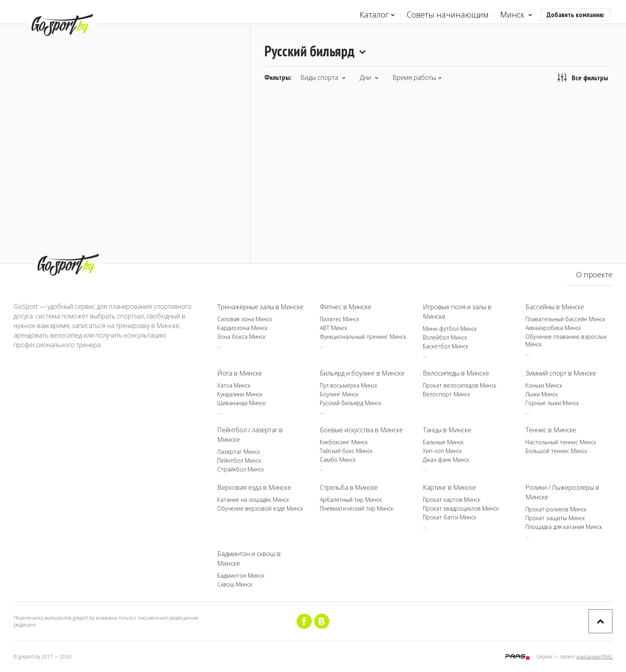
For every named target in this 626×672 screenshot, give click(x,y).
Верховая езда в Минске (254, 487)
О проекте (594, 274)
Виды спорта (323, 78)
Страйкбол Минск (241, 469)
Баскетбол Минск (446, 346)
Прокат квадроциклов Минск (461, 508)
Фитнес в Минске (346, 307)
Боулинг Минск (339, 394)
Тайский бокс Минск (346, 451)
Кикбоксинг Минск (344, 442)
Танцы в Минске (447, 430)
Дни (369, 78)
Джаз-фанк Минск (446, 460)
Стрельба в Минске (349, 487)
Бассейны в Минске (555, 307)
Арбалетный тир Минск (351, 500)
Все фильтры (583, 78)
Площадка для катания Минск (564, 527)
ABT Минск (334, 328)
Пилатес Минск (340, 319)
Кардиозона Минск (242, 328)
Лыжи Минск (542, 394)
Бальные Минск (443, 442)
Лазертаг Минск (239, 452)
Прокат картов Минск (452, 500)
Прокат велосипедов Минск (460, 385)
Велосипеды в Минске (456, 373)
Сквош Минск (235, 584)
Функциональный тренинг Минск (363, 337)
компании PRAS (594, 657)
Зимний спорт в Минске (561, 373)
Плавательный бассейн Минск (565, 319)
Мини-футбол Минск (450, 329)
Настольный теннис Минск (561, 442)
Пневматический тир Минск (357, 508)
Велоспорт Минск (446, 394)
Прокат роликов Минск (556, 509)
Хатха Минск (234, 385)
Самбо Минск (338, 460)
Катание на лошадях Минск (253, 500)
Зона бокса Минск (241, 337)
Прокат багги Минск (450, 517)
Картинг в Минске (449, 487)
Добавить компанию (575, 15)
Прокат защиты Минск (555, 518)
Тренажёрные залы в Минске (260, 307)
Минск (516, 15)
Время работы (417, 78)
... (219, 345)
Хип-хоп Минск (442, 451)
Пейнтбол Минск (239, 460)
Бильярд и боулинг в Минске (362, 373)
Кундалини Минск (240, 394)
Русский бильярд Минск (351, 403)
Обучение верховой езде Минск (260, 508)
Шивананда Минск (241, 403)
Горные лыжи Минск (552, 403)
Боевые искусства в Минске (361, 430)
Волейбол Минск (445, 337)
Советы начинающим (448, 15)
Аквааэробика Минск (553, 328)
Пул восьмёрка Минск (349, 385)
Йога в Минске (240, 373)
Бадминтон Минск (241, 576)
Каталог (377, 15)
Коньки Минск (544, 385)
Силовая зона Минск (245, 319)
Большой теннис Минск (556, 451)
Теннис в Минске (551, 430)
